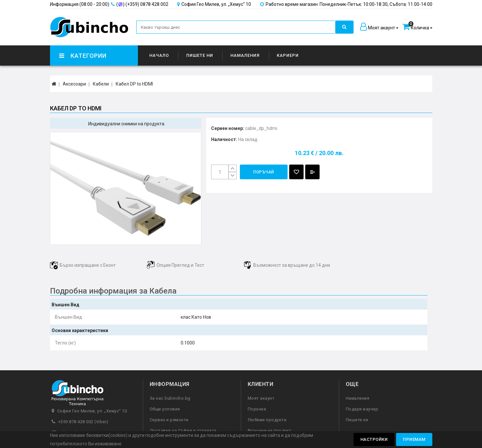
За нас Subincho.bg (170, 398)
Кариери (288, 55)
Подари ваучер (362, 409)
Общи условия (165, 409)
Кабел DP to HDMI (134, 84)
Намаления (245, 55)
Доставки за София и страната (183, 431)
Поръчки (257, 409)
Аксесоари (74, 84)
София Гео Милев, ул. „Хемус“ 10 (214, 4)
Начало (159, 55)
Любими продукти (267, 420)
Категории (82, 56)
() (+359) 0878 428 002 (109, 4)
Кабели (101, 84)
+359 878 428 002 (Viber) (83, 422)
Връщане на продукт (270, 431)
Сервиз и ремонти (169, 420)
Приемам (414, 439)
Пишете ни (200, 55)
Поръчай (264, 172)
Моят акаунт (261, 398)
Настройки (374, 439)
